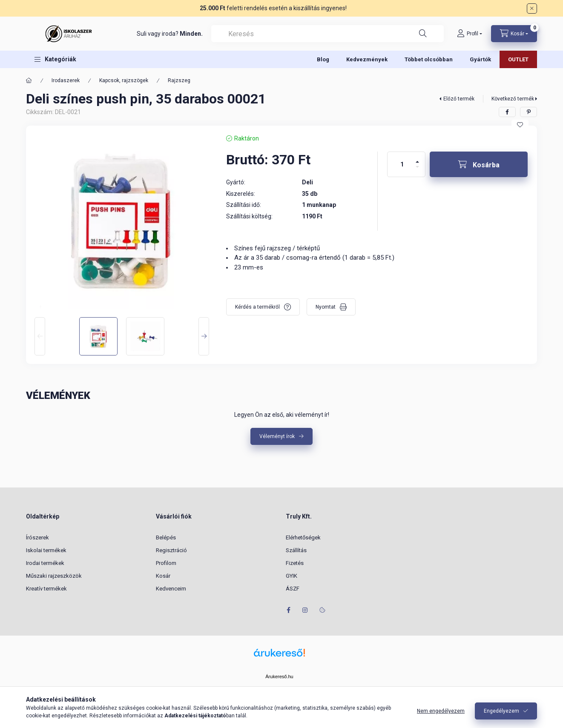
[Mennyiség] (402, 164)
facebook (288, 610)
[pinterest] (529, 112)
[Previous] (40, 336)
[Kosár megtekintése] (514, 34)
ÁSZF (293, 589)
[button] (55, 59)
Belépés (166, 537)
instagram (305, 610)
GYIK (292, 576)
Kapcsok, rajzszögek (124, 80)
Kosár (163, 576)
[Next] (204, 336)
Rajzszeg (179, 80)
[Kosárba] (479, 164)
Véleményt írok (277, 436)
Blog (323, 59)
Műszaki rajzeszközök (54, 576)
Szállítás (296, 550)
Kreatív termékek (46, 589)
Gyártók (480, 59)
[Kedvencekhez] (520, 125)
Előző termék (459, 99)
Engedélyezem (501, 711)
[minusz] (417, 171)
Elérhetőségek (303, 537)
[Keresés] (423, 34)
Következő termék (513, 99)
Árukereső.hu (279, 676)
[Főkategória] (29, 80)
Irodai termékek (45, 563)
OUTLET (518, 59)
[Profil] (470, 34)
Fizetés (295, 563)
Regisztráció (171, 550)
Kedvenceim (171, 589)
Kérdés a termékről (257, 307)
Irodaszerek (66, 80)
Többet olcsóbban (429, 59)
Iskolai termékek (46, 550)
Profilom (166, 563)
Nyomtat (326, 307)
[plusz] (417, 158)
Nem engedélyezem (441, 711)
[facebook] (507, 112)
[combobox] (327, 34)
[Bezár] (532, 9)
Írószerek (37, 537)
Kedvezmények (367, 59)
